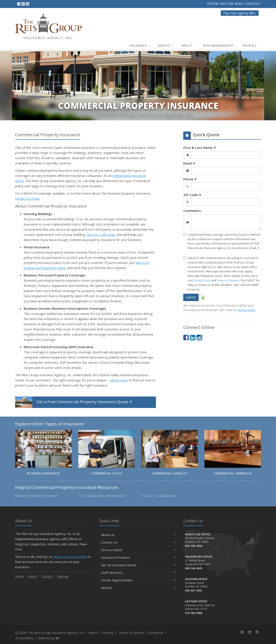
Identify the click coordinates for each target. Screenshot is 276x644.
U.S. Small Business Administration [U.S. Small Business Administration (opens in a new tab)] (102, 496)
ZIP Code (192, 195)
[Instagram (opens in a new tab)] (27, 4)
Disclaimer (156, 633)
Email (189, 163)
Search (93, 633)
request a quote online (70, 557)
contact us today (27, 198)
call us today (119, 380)
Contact (47, 576)
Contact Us (138, 542)
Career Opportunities (138, 580)
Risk (218, 45)
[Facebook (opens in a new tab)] (19, 4)
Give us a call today (101, 235)
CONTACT (253, 3)
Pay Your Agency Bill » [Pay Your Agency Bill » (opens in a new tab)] (240, 13)
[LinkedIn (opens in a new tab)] (23, 4)
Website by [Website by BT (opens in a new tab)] (49, 638)
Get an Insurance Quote (138, 565)
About (189, 45)
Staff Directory (138, 573)
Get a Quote (74, 402)
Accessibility (24, 638)
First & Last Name (200, 148)
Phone (190, 179)
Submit (191, 297)
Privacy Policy (202, 280)
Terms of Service (228, 280)
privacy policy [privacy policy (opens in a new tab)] (247, 310)
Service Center (138, 550)
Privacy (108, 633)
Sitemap (63, 576)
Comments (192, 211)
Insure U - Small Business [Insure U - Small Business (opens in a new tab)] (159, 496)
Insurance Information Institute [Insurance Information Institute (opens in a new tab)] (36, 496)
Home (19, 576)
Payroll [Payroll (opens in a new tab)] (249, 45)
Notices (138, 588)
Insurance (140, 45)
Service (166, 45)
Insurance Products (138, 557)
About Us (138, 535)
